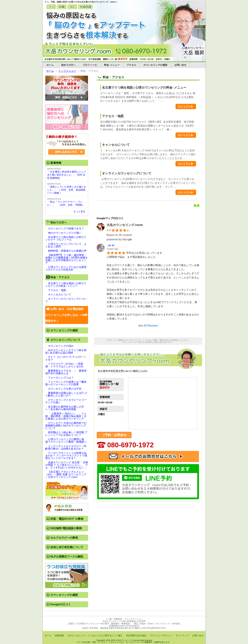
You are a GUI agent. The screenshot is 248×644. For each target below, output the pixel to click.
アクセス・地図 (113, 116)
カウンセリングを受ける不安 (65, 389)
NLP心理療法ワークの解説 (67, 557)
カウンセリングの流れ (61, 346)
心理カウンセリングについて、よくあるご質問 (66, 245)
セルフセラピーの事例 (64, 538)
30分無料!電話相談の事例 (66, 528)
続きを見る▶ (186, 106)
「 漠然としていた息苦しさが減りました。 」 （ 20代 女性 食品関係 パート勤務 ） (67, 190)
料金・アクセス (60, 277)
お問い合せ (180, 65)
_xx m (110, 245)
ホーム (50, 65)
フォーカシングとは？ (61, 378)
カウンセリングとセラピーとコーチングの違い (66, 401)
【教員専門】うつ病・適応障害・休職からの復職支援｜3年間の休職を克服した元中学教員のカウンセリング (66, 259)
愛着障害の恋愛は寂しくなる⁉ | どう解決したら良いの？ (66, 394)
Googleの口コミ (61, 604)
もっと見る (79, 211)
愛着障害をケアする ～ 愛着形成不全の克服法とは (66, 372)
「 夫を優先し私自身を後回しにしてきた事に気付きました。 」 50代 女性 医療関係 (67, 175)
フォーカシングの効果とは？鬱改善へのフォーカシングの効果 (66, 383)
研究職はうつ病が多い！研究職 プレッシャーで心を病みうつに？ (66, 434)
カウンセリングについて (65, 340)
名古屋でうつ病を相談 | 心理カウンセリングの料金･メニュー (144, 88)
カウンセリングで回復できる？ (66, 228)
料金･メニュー (112, 65)
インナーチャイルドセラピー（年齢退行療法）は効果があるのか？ (66, 447)
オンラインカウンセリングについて (127, 173)
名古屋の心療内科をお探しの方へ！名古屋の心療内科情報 (65, 408)
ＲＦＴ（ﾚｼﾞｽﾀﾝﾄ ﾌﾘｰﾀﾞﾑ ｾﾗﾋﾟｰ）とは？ (66, 358)
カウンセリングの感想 (155, 65)
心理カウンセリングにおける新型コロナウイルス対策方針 (66, 268)
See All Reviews (148, 326)
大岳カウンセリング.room (125, 225)
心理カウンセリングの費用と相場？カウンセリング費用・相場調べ (66, 440)
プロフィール (90, 65)
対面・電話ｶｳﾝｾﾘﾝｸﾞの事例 (67, 519)
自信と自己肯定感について (67, 547)
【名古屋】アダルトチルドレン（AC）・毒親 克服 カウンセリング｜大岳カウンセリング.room (66, 474)
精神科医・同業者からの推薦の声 (67, 251)
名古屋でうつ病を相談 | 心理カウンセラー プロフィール (66, 238)
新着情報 (56, 163)
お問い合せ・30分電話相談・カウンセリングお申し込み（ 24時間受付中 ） (66, 315)
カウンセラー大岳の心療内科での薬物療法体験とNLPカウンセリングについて (66, 425)
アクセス (131, 65)
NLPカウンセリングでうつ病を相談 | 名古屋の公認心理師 (66, 351)
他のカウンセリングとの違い (65, 233)
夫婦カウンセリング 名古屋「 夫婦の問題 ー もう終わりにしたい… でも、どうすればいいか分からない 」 (67, 465)
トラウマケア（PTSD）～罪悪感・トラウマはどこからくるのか (65, 365)
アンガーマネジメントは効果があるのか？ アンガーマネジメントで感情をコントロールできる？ (66, 455)
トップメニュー (67, 71)
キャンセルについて (116, 145)
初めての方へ (68, 65)
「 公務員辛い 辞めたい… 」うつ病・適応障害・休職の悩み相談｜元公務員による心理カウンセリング (66, 416)
